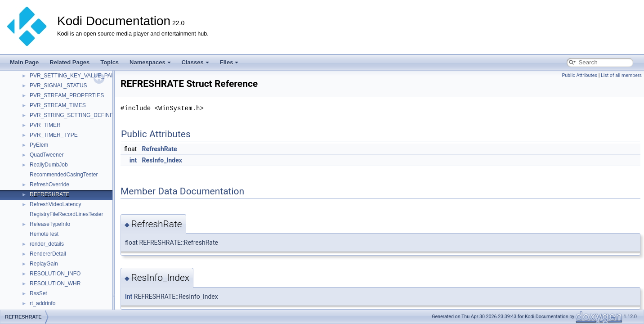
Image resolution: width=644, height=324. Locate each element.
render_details (47, 244)
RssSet (38, 293)
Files (229, 62)
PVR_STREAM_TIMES (58, 105)
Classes (195, 62)
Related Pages (69, 62)
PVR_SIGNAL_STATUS (58, 85)
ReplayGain (44, 264)
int (133, 160)
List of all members (621, 75)
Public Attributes (579, 75)
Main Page (24, 62)
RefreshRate (160, 149)
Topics (110, 62)
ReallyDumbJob (49, 165)
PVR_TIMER (45, 125)
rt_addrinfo (42, 303)
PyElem (39, 145)
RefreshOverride (49, 184)
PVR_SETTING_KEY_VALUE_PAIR (73, 76)
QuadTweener (47, 155)
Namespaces (150, 62)
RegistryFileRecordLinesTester (66, 214)
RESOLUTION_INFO (55, 274)
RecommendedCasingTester (64, 175)
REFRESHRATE (49, 194)
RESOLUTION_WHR (55, 283)
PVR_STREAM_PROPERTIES (67, 95)
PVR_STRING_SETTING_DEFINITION (77, 115)
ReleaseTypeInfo (50, 224)
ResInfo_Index (162, 160)
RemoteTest (44, 234)
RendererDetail (48, 254)
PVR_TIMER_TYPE (54, 135)
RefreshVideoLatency (56, 204)
